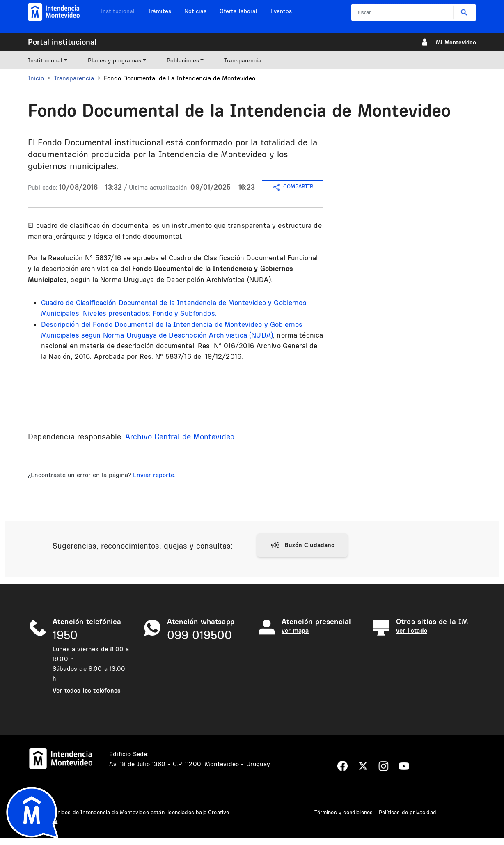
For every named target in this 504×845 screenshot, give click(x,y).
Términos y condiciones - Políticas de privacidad (375, 812)
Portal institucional (62, 42)
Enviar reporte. (154, 475)
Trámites (159, 11)
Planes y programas (115, 60)
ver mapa (295, 630)
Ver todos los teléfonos (87, 690)
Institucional (117, 11)
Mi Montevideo (456, 42)
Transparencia (243, 60)
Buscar (464, 13)
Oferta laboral (238, 11)
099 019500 (199, 635)
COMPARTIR (293, 187)
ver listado (412, 630)
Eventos (281, 11)
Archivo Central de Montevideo (180, 436)
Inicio (36, 78)
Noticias (195, 11)
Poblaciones (183, 60)
